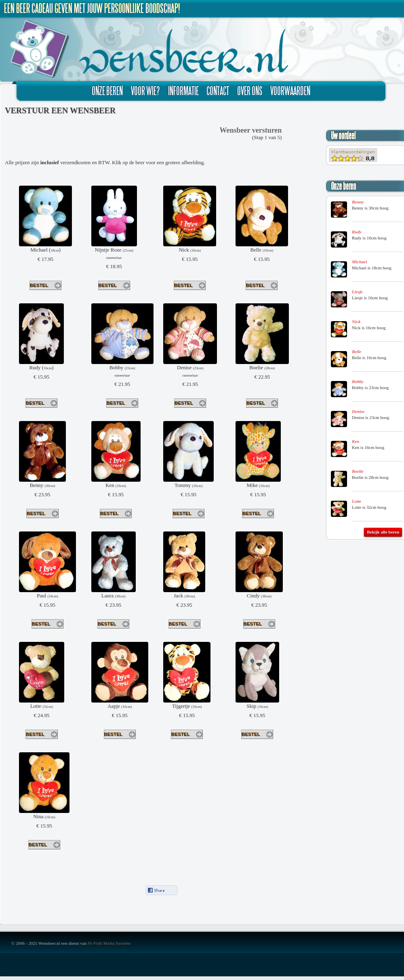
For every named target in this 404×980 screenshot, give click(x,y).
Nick (356, 322)
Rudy (357, 232)
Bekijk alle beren (383, 532)
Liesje (357, 292)
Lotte (357, 501)
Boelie (358, 471)
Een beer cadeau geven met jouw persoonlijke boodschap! (92, 8)
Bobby (358, 381)
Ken (356, 441)
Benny (358, 202)
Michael (359, 262)
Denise (358, 411)
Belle (357, 351)
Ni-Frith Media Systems (109, 943)
